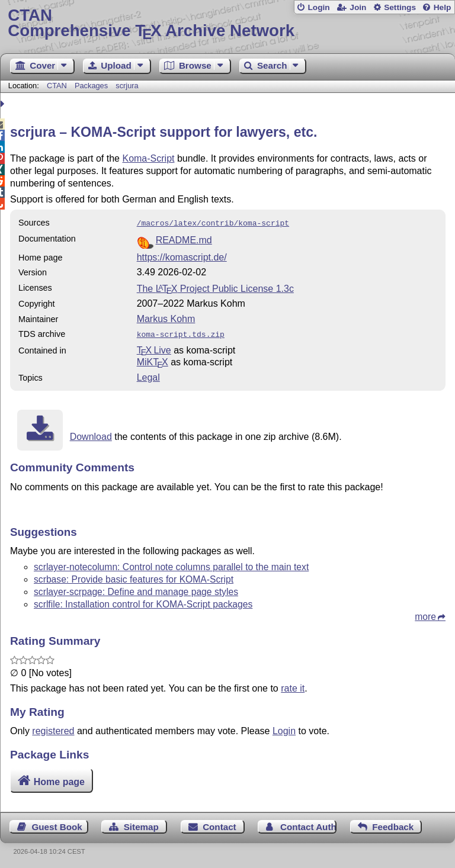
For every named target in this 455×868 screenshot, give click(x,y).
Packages (92, 86)
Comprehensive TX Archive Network (227, 23)
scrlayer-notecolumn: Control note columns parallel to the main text (171, 565)
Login (318, 7)
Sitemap (141, 824)
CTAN (57, 86)
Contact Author (308, 824)
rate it (293, 686)
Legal (148, 375)
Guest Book (57, 824)
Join (358, 7)
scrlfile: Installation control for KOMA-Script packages (143, 602)
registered (53, 729)
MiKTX (153, 360)
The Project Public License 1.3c (215, 287)
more (425, 614)
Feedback (393, 824)
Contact (220, 824)
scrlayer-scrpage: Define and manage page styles (136, 589)
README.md (184, 239)
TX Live (154, 348)
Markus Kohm (166, 318)
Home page (59, 779)
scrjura (127, 86)
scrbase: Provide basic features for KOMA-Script (134, 577)
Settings (400, 7)
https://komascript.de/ (182, 256)
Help (443, 7)
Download (91, 434)
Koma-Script (148, 158)
